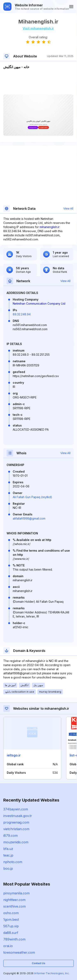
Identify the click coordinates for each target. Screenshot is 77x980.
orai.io (8, 946)
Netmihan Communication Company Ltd (39, 304)
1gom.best (11, 919)
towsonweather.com (19, 952)
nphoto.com (13, 862)
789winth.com (14, 939)
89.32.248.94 (22, 314)
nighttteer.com (14, 900)
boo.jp (8, 868)
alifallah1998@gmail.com (29, 518)
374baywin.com (16, 809)
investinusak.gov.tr (18, 816)
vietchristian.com (16, 829)
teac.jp (8, 855)
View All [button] (68, 209)
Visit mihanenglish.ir (38, 28)
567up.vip (11, 926)
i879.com (10, 836)
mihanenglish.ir (49, 227)
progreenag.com (16, 822)
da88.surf (11, 933)
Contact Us (38, 963)
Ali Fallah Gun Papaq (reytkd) (32, 497)
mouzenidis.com (16, 842)
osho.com (11, 913)
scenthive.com (14, 906)
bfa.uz (8, 849)
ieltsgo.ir (14, 755)
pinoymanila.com (16, 893)
